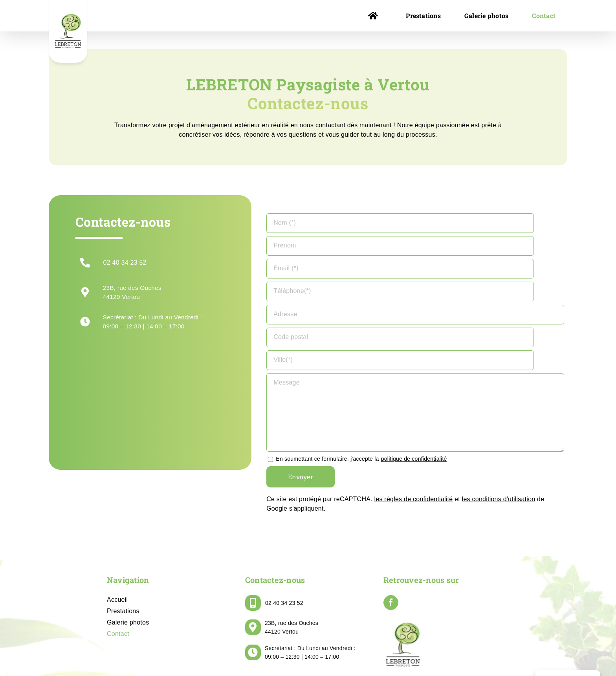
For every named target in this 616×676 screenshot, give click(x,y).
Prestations (123, 554)
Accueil (117, 543)
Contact (118, 577)
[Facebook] (391, 546)
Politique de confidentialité (386, 652)
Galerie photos (128, 566)
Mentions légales (326, 652)
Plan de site (437, 652)
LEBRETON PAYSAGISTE (267, 652)
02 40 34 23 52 (125, 263)
